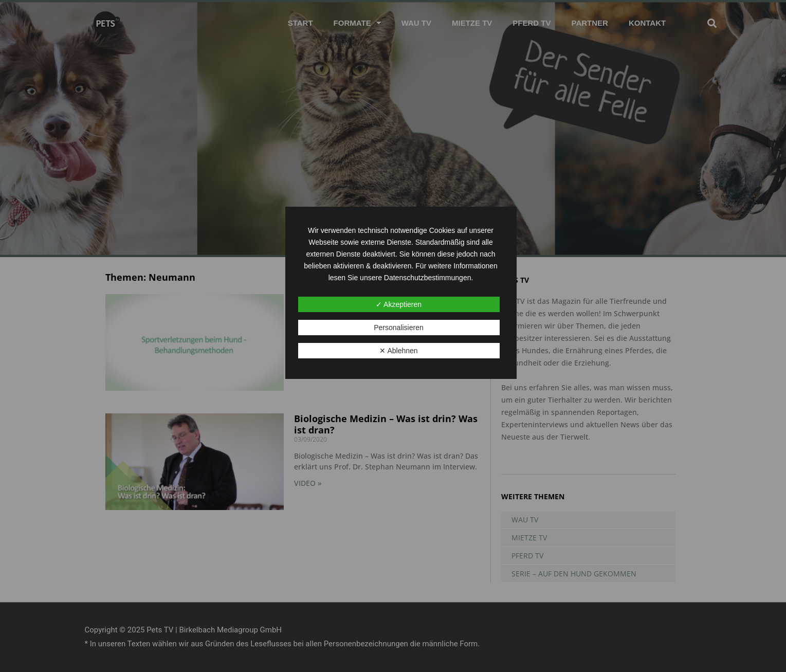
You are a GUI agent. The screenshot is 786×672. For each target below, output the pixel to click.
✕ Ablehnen (398, 351)
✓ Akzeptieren (399, 304)
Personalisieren (399, 328)
